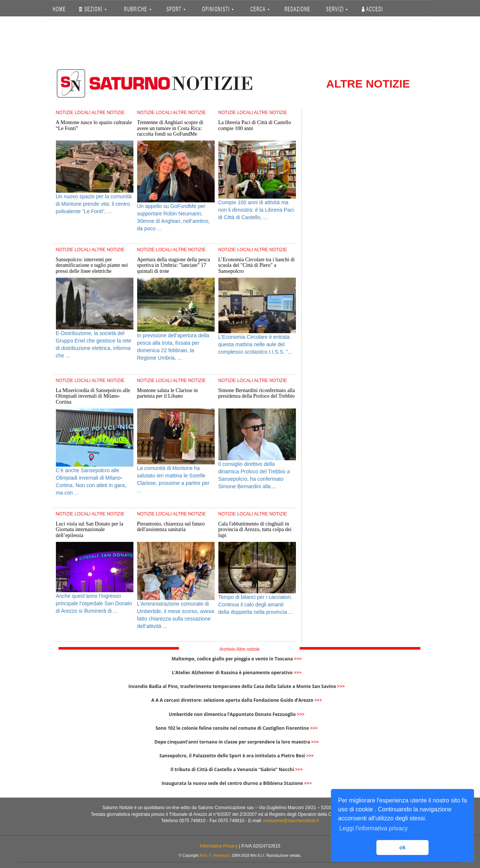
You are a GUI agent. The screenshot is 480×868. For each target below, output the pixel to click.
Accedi (372, 9)
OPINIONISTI (218, 9)
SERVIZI (337, 9)
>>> (298, 659)
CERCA (260, 9)
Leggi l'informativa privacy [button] (373, 828)
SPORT (176, 9)
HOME (59, 9)
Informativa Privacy (219, 846)
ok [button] (403, 848)
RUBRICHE (138, 9)
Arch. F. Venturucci (215, 856)
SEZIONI (93, 9)
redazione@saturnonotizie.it (291, 821)
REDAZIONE (297, 9)
